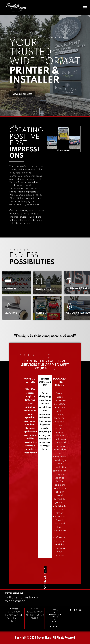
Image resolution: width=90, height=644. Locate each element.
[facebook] (71, 610)
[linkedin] (80, 610)
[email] (76, 610)
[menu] (85, 7)
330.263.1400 (35, 612)
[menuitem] (11, 289)
